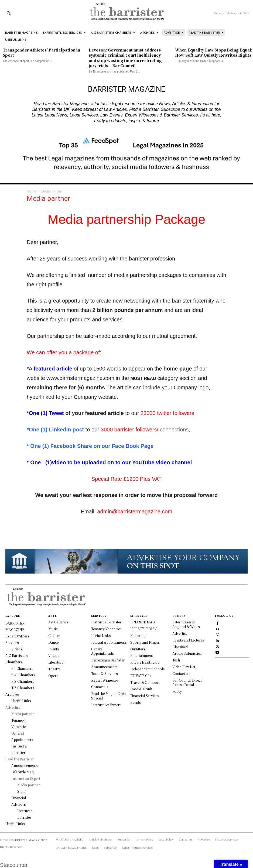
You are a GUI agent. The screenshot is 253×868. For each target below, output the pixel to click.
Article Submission (187, 653)
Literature (56, 662)
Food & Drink (141, 689)
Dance (53, 642)
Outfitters (138, 649)
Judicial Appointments (109, 642)
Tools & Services (104, 673)
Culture (54, 635)
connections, (174, 430)
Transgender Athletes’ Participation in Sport (41, 53)
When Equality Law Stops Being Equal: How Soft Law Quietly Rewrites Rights (214, 53)
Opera (53, 676)
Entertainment (142, 655)
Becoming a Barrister (108, 660)
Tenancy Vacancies (106, 629)
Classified (180, 647)
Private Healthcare (145, 662)
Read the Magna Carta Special (109, 696)
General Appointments (102, 651)
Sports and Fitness (145, 642)
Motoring (138, 635)
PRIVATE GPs (141, 676)
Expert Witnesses (105, 680)
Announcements (104, 667)
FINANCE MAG (143, 622)
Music (53, 629)
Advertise (180, 633)
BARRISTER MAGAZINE (28, 840)
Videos (54, 655)
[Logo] (127, 13)
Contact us (100, 687)
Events (54, 649)
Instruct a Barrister (106, 622)
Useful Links (101, 635)
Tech (176, 660)
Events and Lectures (188, 640)
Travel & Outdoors (145, 682)
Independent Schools (147, 669)
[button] (9, 13)
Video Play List (184, 667)
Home (31, 191)
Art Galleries (58, 622)
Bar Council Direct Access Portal (187, 682)
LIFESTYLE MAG (144, 629)
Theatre (54, 669)
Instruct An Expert (106, 705)
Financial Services (145, 696)
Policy (177, 691)
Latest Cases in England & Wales (186, 624)
